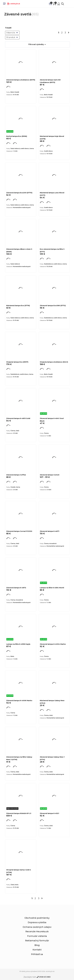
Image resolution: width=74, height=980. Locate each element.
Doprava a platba (37, 922)
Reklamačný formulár (37, 941)
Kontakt (37, 950)
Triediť (8, 28)
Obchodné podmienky (37, 918)
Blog (37, 945)
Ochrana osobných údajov (37, 927)
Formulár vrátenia (37, 936)
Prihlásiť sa (37, 954)
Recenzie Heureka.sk (37, 931)
